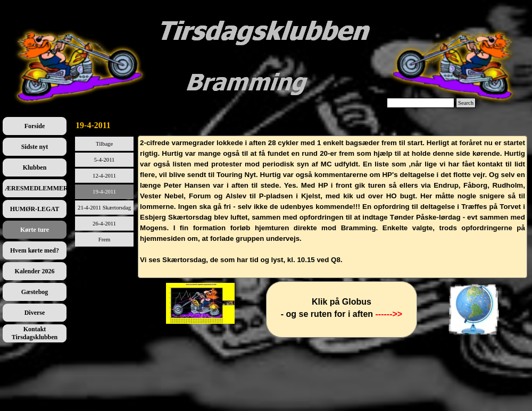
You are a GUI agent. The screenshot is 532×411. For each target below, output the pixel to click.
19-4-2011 (104, 192)
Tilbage (104, 144)
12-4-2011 (104, 176)
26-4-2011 (104, 224)
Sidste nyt (35, 147)
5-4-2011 (105, 160)
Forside (35, 126)
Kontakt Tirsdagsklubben (35, 333)
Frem (105, 240)
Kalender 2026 (35, 271)
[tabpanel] (332, 207)
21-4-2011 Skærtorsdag (104, 208)
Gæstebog (35, 292)
